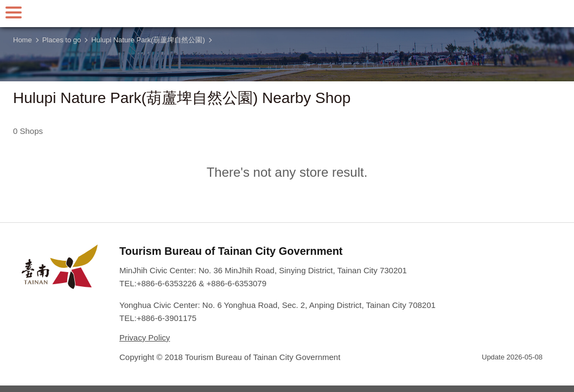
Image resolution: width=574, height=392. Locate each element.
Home (23, 40)
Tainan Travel (287, 14)
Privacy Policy (145, 338)
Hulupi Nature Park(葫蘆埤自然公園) (148, 40)
